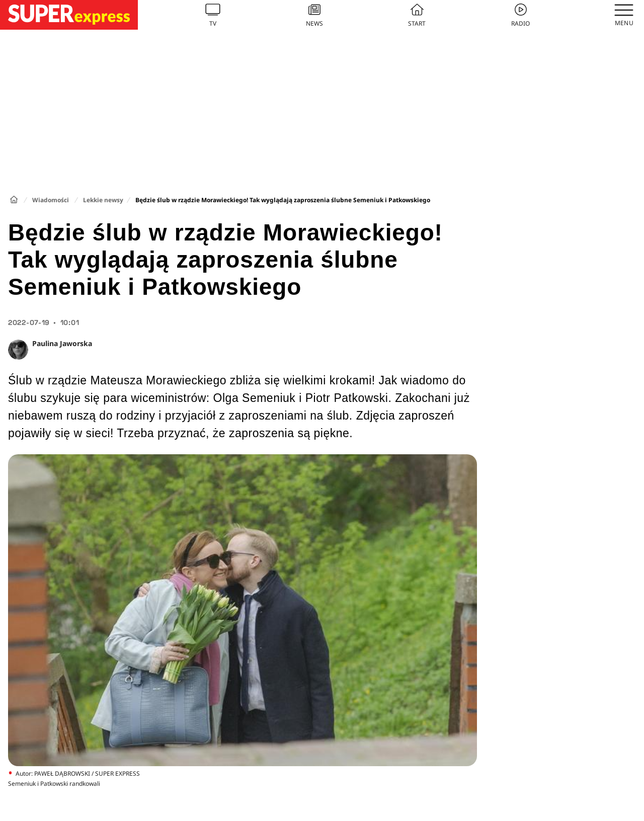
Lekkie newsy (103, 200)
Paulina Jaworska (62, 343)
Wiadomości (51, 200)
